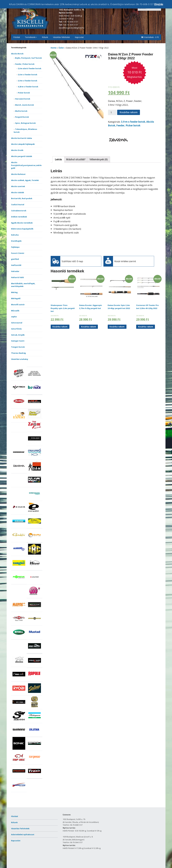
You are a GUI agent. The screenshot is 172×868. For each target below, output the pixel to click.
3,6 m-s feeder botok (28, 75)
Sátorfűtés (16, 329)
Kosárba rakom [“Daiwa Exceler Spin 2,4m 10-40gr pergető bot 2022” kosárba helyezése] (117, 327)
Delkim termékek (19, 217)
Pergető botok (22, 117)
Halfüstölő (16, 265)
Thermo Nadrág (18, 353)
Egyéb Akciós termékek (22, 223)
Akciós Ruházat (18, 174)
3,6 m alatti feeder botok (30, 68)
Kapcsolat (79, 37)
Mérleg (14, 292)
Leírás (58, 159)
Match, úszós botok (25, 105)
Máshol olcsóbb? (76, 159)
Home (54, 48)
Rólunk (45, 37)
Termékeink (30, 37)
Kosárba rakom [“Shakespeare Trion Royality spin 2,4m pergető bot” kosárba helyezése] (60, 327)
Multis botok (21, 111)
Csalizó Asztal (18, 204)
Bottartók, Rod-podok (22, 198)
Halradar (15, 271)
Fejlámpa (15, 247)
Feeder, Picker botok (25, 64)
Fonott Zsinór (18, 253)
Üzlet (61, 48)
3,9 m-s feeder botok (28, 81)
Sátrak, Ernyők (18, 335)
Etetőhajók (16, 241)
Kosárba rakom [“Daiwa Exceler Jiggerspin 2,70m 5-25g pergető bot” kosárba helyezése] (89, 327)
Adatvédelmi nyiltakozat (23, 834)
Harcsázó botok (23, 99)
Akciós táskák (18, 192)
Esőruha (15, 235)
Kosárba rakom (129, 112)
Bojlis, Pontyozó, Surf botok (28, 58)
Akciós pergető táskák (22, 156)
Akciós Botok (17, 54)
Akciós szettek (18, 186)
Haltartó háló (17, 277)
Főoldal (17, 37)
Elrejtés (159, 4)
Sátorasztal (17, 323)
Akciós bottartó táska (22, 138)
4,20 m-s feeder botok (28, 87)
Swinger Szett (18, 341)
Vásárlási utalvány (20, 359)
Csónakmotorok (19, 211)
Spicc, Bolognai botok (25, 123)
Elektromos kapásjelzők (22, 229)
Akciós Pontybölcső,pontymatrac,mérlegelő (26, 165)
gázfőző (15, 259)
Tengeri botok (18, 347)
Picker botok (24, 93)
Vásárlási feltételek (61, 37)
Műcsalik (15, 311)
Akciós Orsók (17, 150)
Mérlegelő (16, 298)
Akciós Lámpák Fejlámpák (23, 144)
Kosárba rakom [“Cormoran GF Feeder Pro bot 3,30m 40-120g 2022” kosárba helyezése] (146, 327)
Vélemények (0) (99, 159)
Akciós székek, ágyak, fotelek (25, 180)
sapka (14, 317)
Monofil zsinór (18, 305)
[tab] (58, 159)
